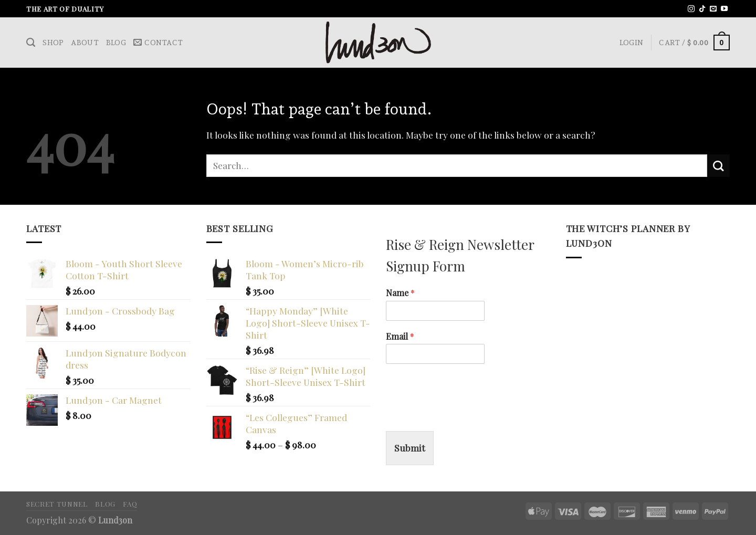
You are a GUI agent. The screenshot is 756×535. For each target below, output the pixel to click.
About (85, 43)
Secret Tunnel (57, 503)
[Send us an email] (713, 9)
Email (400, 337)
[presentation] (466, 414)
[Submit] (718, 166)
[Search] (31, 43)
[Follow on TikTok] (702, 9)
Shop (53, 43)
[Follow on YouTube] (724, 9)
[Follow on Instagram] (691, 9)
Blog (116, 43)
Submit (410, 448)
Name (400, 293)
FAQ (130, 503)
